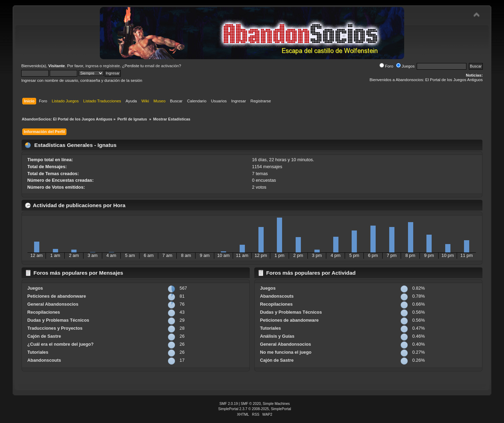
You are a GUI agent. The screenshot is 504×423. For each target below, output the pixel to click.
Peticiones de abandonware (57, 296)
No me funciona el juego (286, 352)
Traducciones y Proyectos (55, 328)
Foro (386, 66)
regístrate (111, 66)
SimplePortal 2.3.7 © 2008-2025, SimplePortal (255, 409)
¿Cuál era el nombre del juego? (61, 344)
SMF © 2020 (251, 404)
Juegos (405, 66)
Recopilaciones (44, 312)
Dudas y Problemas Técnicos (58, 320)
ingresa (92, 66)
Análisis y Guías (277, 336)
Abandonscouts (44, 360)
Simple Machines (276, 404)
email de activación (162, 66)
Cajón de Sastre (44, 336)
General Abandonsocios (53, 304)
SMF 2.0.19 (229, 404)
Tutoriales (38, 352)
